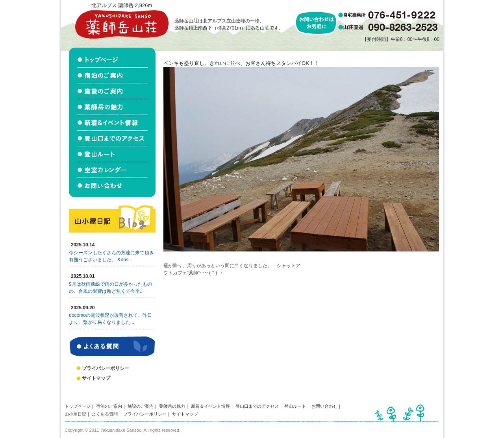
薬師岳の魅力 (172, 406)
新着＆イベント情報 (210, 406)
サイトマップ (96, 378)
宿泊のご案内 (109, 406)
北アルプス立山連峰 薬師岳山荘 (122, 24)
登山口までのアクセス (257, 406)
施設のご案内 (141, 406)
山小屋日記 (75, 414)
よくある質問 (105, 414)
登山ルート (295, 406)
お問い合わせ (324, 406)
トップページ (78, 406)
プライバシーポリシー (106, 368)
